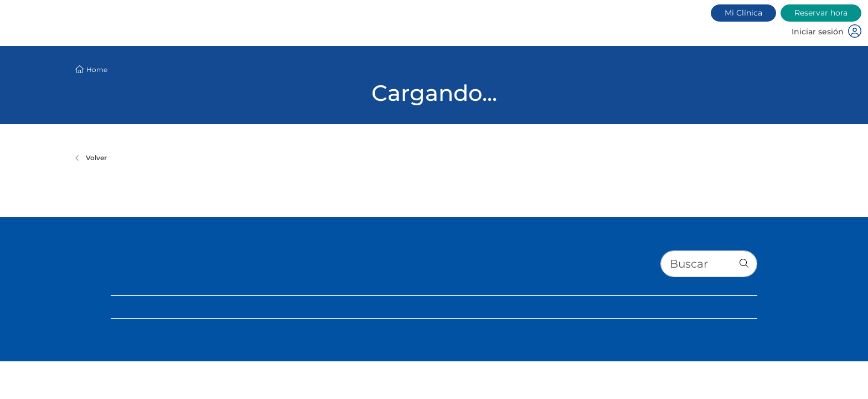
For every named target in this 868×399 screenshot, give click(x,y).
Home (97, 70)
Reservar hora (821, 13)
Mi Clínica (743, 13)
